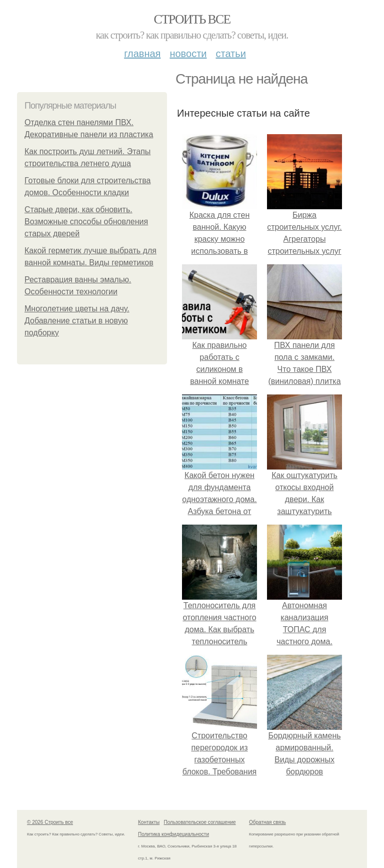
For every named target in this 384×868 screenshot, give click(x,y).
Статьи (230, 54)
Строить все (192, 19)
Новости (188, 54)
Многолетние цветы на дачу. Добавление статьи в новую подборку (77, 321)
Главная (142, 54)
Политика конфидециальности (173, 834)
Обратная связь (267, 822)
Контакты (149, 822)
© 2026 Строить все (50, 822)
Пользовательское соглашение (200, 822)
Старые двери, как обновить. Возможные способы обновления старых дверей (86, 222)
